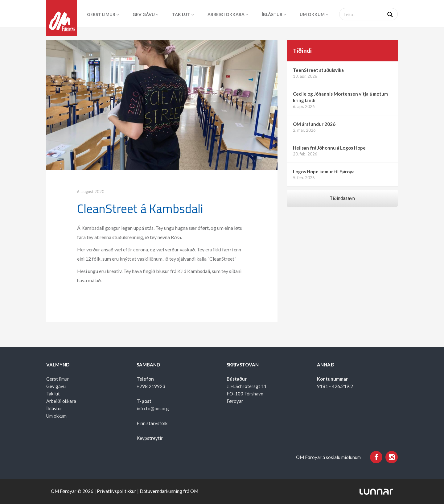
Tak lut (181, 14)
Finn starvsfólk (152, 423)
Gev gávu (144, 14)
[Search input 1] (373, 14)
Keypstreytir (150, 438)
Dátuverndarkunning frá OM (169, 491)
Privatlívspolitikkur (117, 491)
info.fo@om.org (153, 408)
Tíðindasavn (342, 198)
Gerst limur (101, 14)
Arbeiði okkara (226, 14)
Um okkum (312, 14)
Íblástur (272, 14)
